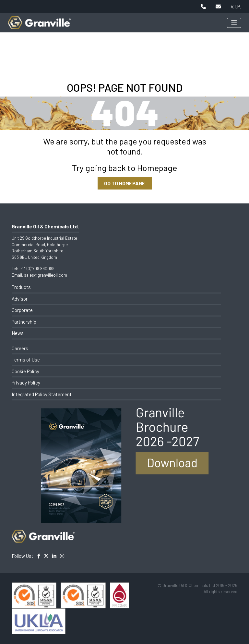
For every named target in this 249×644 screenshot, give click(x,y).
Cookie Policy (25, 371)
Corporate (22, 310)
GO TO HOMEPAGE (125, 183)
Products (21, 287)
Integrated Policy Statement (42, 394)
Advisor (20, 299)
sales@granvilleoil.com (46, 275)
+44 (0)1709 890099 (37, 269)
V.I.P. (236, 6)
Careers (20, 348)
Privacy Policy (26, 383)
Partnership (24, 322)
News (18, 333)
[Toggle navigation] (234, 23)
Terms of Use (26, 360)
